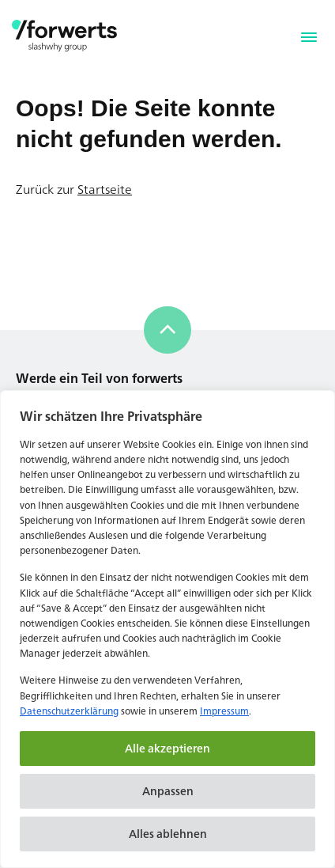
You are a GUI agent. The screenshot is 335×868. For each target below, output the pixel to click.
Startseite (105, 189)
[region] (167, 629)
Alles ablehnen (168, 834)
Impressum (224, 711)
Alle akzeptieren (167, 748)
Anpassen (168, 791)
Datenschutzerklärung (69, 711)
